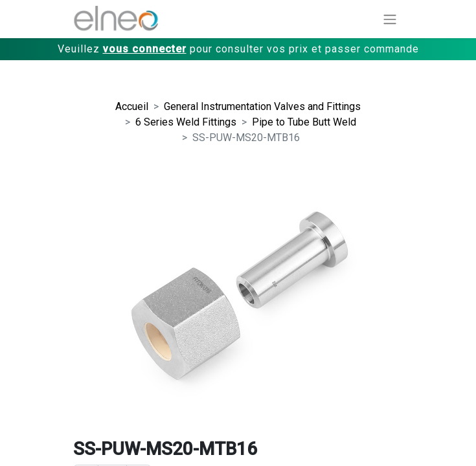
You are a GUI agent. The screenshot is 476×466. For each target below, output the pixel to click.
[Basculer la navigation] (390, 19)
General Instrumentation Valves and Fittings (262, 106)
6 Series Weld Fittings (186, 122)
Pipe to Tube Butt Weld (304, 122)
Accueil (132, 106)
